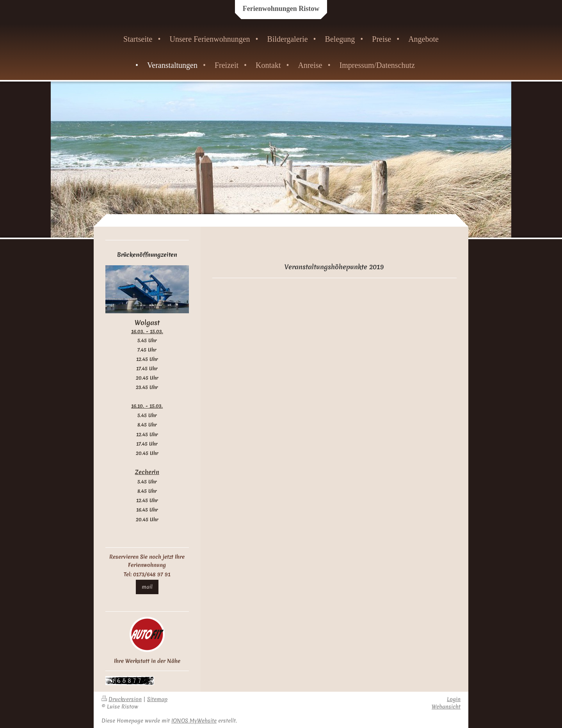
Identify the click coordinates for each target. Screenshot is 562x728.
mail (147, 587)
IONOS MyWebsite (194, 721)
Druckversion (122, 699)
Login (454, 699)
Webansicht (446, 707)
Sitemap (157, 699)
